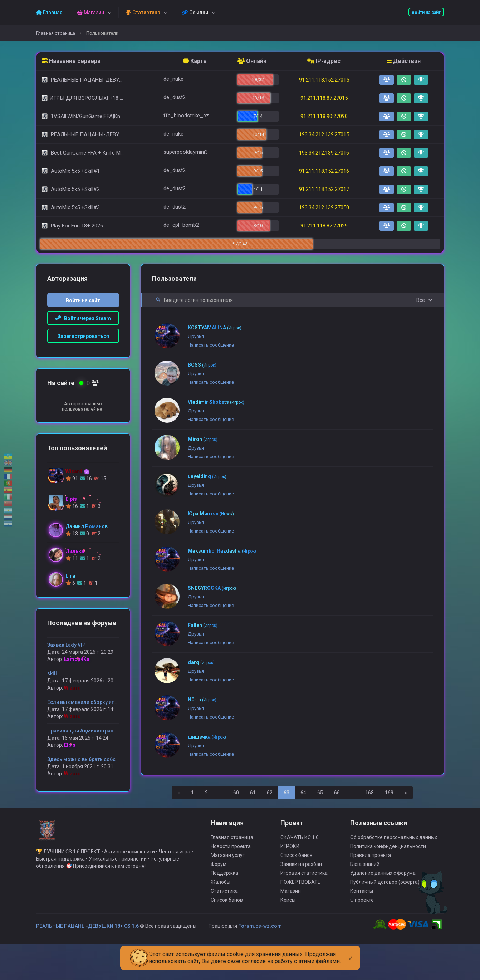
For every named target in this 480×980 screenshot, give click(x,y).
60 (236, 793)
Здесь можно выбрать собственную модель (102, 759)
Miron (203, 439)
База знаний (365, 895)
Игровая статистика (304, 904)
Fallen (203, 625)
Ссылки (195, 13)
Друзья (196, 336)
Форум (219, 895)
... (221, 793)
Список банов (227, 931)
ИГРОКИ (290, 877)
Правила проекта (371, 886)
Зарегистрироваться (83, 336)
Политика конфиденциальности (388, 877)
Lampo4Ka (77, 659)
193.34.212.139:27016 (324, 153)
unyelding (207, 476)
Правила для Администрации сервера (94, 731)
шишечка (207, 737)
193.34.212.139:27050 (324, 207)
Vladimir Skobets (216, 402)
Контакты (362, 922)
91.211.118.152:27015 (324, 80)
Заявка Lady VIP (66, 645)
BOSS (202, 365)
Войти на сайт (426, 13)
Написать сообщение (211, 345)
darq (201, 662)
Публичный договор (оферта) (385, 913)
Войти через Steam (83, 318)
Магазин (291, 922)
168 (369, 793)
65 (320, 793)
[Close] (351, 952)
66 (337, 793)
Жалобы (221, 913)
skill (52, 673)
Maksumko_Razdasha (222, 551)
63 (286, 793)
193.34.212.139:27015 (324, 134)
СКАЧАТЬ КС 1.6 (300, 868)
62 (270, 793)
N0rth (202, 700)
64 (303, 793)
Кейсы (288, 931)
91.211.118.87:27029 (324, 226)
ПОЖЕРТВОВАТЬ (301, 913)
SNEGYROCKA (212, 588)
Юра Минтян (211, 514)
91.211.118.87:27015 (324, 98)
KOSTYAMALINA (215, 328)
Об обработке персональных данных (394, 868)
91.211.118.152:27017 (324, 189)
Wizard (72, 688)
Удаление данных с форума (383, 904)
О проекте (362, 931)
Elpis (70, 745)
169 (389, 793)
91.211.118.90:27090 (324, 116)
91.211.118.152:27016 (324, 171)
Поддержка (224, 904)
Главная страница (56, 33)
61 (253, 793)
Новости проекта (231, 877)
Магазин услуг (228, 886)
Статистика (224, 922)
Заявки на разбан (301, 895)
